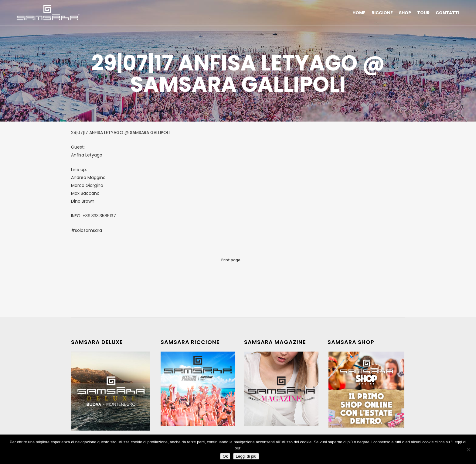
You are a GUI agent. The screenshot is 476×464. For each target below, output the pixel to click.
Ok (225, 456)
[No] (468, 449)
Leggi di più (246, 456)
